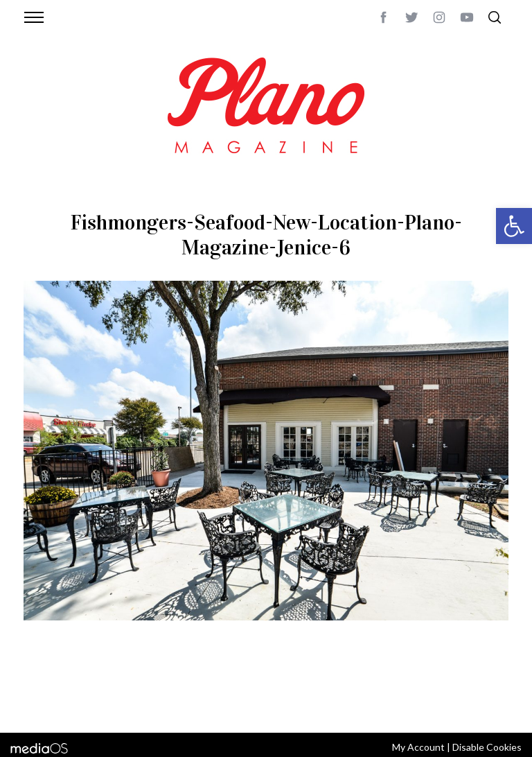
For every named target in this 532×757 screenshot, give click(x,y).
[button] (514, 226)
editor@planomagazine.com (89, 704)
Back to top (482, 687)
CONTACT (79, 687)
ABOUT (38, 687)
